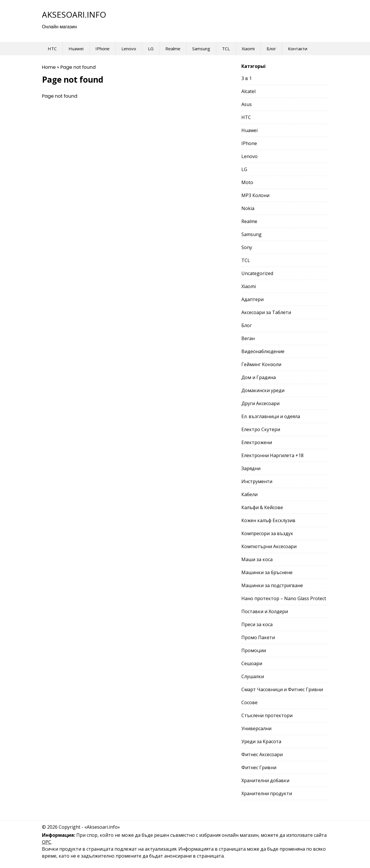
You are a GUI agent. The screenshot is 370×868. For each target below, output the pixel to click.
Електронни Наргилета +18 (272, 455)
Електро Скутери (261, 429)
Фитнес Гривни (259, 767)
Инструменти (257, 481)
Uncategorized (257, 273)
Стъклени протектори (267, 715)
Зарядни (251, 468)
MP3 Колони (255, 195)
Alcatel (248, 91)
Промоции (254, 650)
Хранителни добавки (265, 780)
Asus (247, 104)
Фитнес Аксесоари (262, 754)
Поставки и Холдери (265, 611)
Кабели (249, 494)
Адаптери (252, 299)
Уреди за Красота (261, 741)
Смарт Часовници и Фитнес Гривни (282, 689)
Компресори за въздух (267, 533)
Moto (247, 182)
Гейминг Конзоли (261, 364)
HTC (52, 49)
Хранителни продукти (267, 793)
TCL (226, 49)
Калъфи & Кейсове (262, 507)
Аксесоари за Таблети (266, 312)
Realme (173, 49)
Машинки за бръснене (267, 572)
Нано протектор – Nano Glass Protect (284, 598)
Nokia (248, 208)
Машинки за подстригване (272, 585)
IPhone (102, 49)
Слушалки (253, 676)
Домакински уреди (263, 390)
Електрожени (257, 442)
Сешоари (252, 663)
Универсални (256, 728)
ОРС (47, 842)
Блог (271, 49)
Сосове (249, 702)
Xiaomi (248, 49)
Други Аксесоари (260, 403)
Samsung (201, 49)
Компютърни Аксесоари (269, 546)
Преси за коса (257, 624)
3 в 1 (247, 78)
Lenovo (129, 49)
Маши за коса (257, 559)
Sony (247, 247)
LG (151, 49)
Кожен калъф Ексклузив (268, 520)
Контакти (298, 49)
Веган (248, 338)
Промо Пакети (258, 637)
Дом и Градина (259, 377)
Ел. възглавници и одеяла (271, 416)
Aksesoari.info (74, 14)
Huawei (76, 49)
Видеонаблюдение (263, 351)
